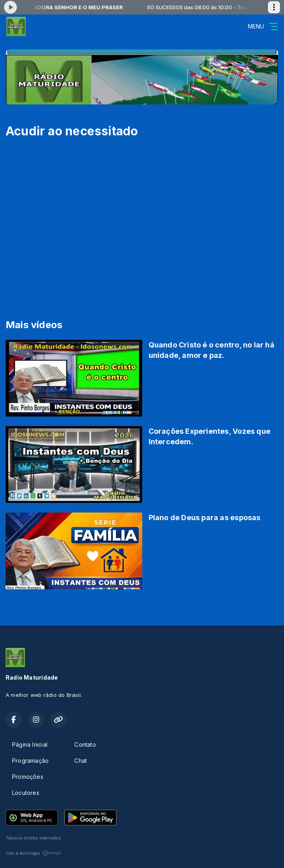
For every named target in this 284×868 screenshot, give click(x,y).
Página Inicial (30, 744)
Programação (30, 761)
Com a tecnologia (34, 853)
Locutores (26, 793)
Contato (85, 744)
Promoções (28, 777)
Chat (81, 761)
